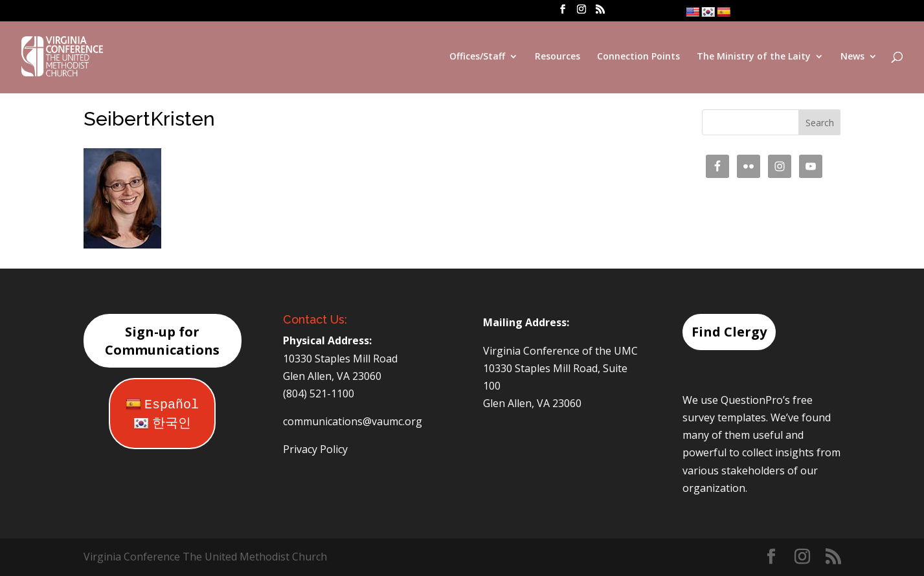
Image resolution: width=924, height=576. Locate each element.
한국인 (162, 424)
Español (162, 405)
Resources (558, 57)
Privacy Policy (315, 449)
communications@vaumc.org (353, 421)
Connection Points (638, 57)
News (852, 57)
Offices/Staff (477, 57)
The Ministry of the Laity (754, 57)
